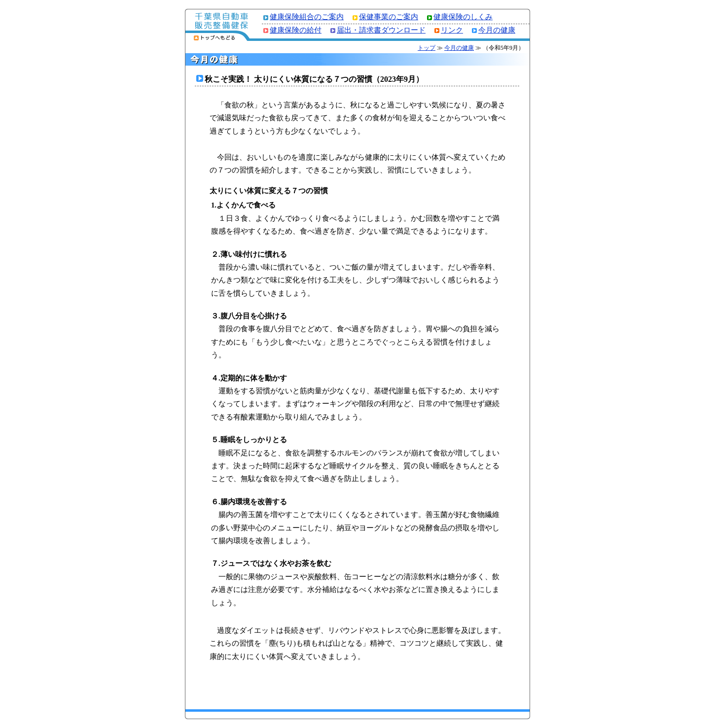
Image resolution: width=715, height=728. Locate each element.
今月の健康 (497, 30)
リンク (452, 30)
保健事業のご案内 (389, 17)
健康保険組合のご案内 (307, 17)
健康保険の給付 (296, 30)
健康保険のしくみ (463, 17)
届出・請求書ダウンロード (381, 30)
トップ (427, 48)
